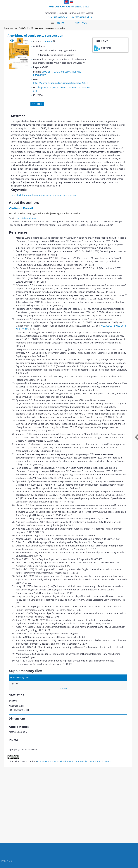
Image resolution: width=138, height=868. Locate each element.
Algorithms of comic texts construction (50, 28)
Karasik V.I (48, 42)
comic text (16, 195)
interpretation (37, 195)
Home (6, 28)
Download (63, 688)
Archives (81, 23)
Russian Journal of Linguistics (69, 9)
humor (26, 195)
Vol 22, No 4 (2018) (26, 28)
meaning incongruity (56, 195)
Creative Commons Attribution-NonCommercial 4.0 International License (74, 761)
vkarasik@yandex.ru (26, 218)
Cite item (37, 104)
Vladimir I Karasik (21, 208)
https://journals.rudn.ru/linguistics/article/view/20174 (60, 83)
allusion (72, 195)
